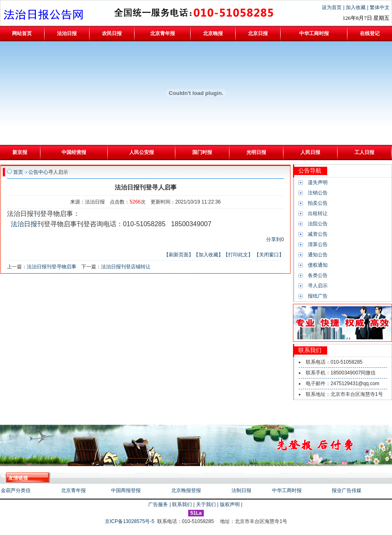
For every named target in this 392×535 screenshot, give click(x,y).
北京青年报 (73, 490)
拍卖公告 (318, 203)
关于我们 (206, 504)
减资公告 (318, 234)
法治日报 (24, 224)
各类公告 (318, 275)
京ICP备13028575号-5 (130, 521)
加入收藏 (356, 7)
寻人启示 (318, 286)
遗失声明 (318, 182)
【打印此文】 (238, 255)
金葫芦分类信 (16, 490)
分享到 (274, 239)
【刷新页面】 (179, 255)
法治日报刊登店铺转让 (126, 267)
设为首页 (332, 7)
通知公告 (318, 255)
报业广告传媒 (347, 490)
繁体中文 (380, 7)
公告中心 (38, 172)
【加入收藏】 (208, 255)
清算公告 (318, 244)
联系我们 (182, 504)
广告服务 (158, 504)
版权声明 (230, 504)
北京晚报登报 (186, 490)
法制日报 (241, 490)
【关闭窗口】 (269, 255)
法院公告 (318, 224)
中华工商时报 (287, 490)
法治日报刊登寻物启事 (52, 267)
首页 (18, 172)
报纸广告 (318, 296)
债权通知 (318, 265)
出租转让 (318, 213)
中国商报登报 (126, 490)
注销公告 (318, 193)
